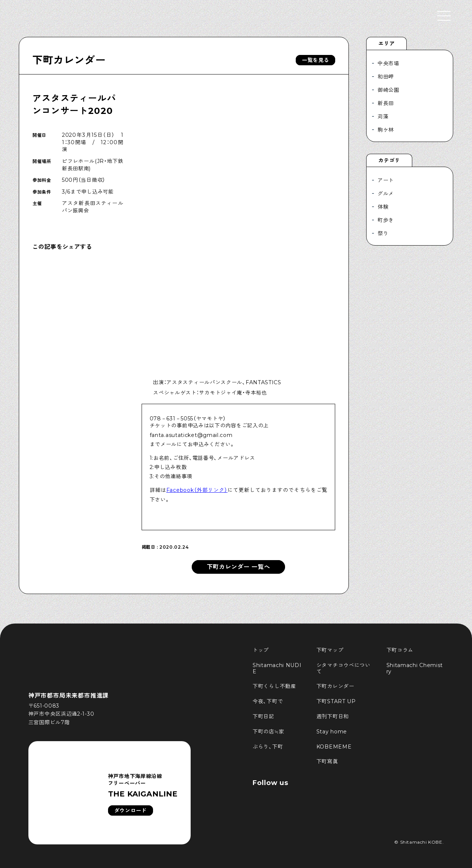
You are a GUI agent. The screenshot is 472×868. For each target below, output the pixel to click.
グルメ (386, 194)
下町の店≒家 (268, 732)
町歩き (386, 220)
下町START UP (336, 701)
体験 (383, 207)
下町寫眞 (327, 761)
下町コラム (400, 650)
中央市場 (388, 63)
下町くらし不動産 (274, 686)
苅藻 (383, 117)
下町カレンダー (69, 60)
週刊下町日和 (333, 716)
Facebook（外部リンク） (197, 490)
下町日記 (263, 716)
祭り (383, 233)
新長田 (386, 103)
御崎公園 (388, 90)
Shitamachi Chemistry (415, 668)
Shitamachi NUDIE (277, 668)
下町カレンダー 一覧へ (239, 567)
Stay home (332, 732)
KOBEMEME (334, 747)
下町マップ (330, 650)
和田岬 (386, 77)
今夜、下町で (268, 701)
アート (386, 180)
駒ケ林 (386, 130)
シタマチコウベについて (343, 668)
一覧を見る (316, 60)
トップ (261, 650)
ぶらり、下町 (268, 747)
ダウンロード (131, 810)
